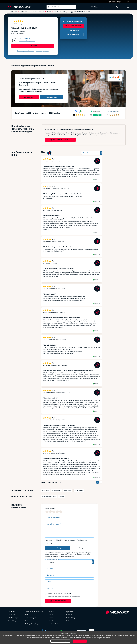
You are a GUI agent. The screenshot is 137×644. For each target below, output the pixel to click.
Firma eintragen (13, 621)
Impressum (69, 612)
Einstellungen (39, 612)
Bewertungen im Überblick (25, 51)
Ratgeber (118, 7)
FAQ (26, 621)
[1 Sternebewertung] (47, 512)
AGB (51, 594)
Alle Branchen (106, 7)
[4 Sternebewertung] (57, 512)
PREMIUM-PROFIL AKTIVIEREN (73, 26)
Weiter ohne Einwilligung (60, 641)
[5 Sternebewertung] (61, 512)
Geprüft (96, 180)
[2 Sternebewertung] (50, 512)
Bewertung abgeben (42, 51)
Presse (51, 615)
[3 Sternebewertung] (54, 512)
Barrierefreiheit (53, 624)
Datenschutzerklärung (56, 596)
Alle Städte (95, 7)
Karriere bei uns (71, 621)
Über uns (51, 612)
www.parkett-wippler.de (27, 41)
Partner (51, 618)
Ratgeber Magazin (13, 618)
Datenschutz (29, 612)
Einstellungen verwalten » (101, 638)
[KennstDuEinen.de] (20, 7)
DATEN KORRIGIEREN (73, 34)
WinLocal (69, 615)
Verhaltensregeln (82, 540)
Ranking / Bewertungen (32, 624)
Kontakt (51, 621)
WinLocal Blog (70, 618)
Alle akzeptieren (80, 641)
